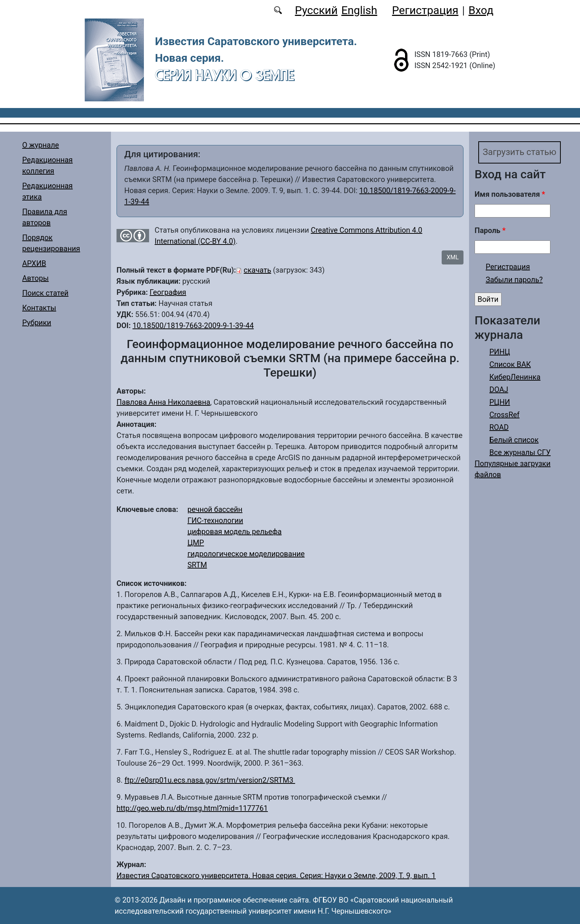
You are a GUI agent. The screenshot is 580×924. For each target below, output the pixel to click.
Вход (481, 10)
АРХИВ (34, 263)
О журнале (41, 145)
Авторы (36, 278)
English (359, 10)
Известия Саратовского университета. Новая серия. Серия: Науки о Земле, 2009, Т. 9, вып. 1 (276, 876)
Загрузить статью (520, 152)
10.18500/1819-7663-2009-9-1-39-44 (193, 326)
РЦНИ (500, 402)
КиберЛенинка (515, 377)
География (168, 292)
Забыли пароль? (514, 280)
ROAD (499, 427)
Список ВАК (510, 364)
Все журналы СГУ (520, 452)
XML (453, 257)
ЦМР (196, 543)
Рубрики (37, 323)
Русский (316, 10)
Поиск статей (45, 293)
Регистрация (425, 10)
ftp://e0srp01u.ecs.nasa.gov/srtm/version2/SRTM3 (210, 780)
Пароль (490, 230)
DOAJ (499, 390)
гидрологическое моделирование (246, 554)
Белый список (514, 440)
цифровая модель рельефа (235, 532)
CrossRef (505, 415)
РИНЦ (500, 352)
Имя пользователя (510, 194)
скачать (257, 270)
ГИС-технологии (215, 520)
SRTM (197, 565)
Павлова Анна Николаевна (163, 402)
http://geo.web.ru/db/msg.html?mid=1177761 (192, 808)
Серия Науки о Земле (225, 75)
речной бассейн (215, 509)
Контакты (39, 308)
